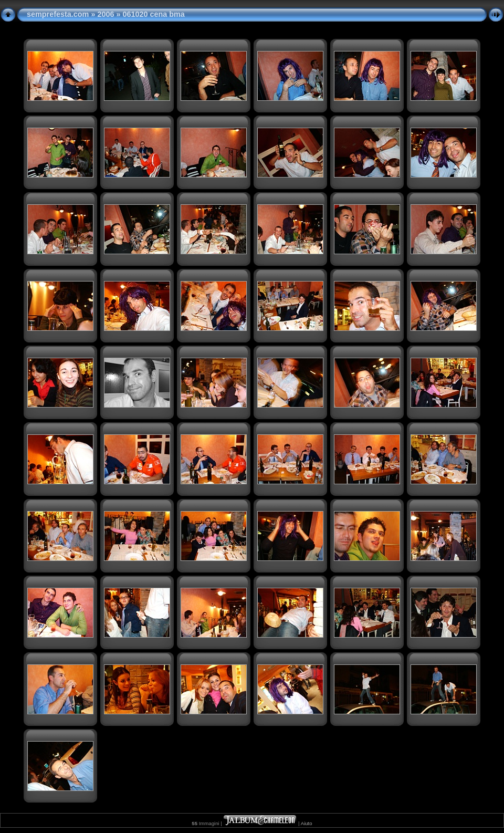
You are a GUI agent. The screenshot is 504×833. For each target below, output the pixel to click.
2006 (106, 14)
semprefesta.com (58, 14)
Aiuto (307, 823)
